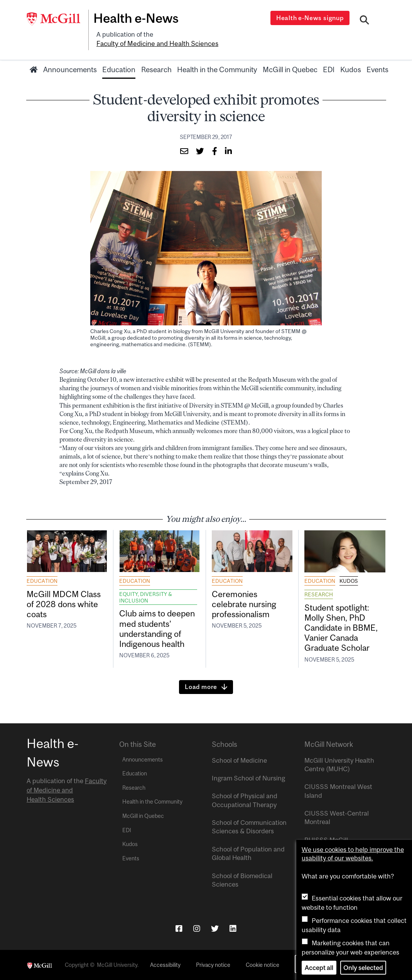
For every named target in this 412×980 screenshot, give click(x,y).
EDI (329, 68)
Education (119, 68)
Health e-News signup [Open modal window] (311, 18)
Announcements (70, 68)
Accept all (319, 968)
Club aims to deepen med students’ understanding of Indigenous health (158, 628)
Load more (201, 686)
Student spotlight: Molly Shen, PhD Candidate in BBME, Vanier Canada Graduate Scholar (343, 627)
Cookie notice (263, 965)
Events (377, 68)
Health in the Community (217, 68)
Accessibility (165, 965)
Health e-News (139, 18)
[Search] (365, 20)
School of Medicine (239, 760)
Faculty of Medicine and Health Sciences (156, 43)
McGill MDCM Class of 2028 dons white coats (64, 603)
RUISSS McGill (326, 840)
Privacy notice (213, 965)
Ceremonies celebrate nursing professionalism (245, 603)
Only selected (363, 968)
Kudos (351, 68)
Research (156, 68)
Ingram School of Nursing (248, 778)
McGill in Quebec (290, 68)
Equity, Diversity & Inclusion (146, 596)
